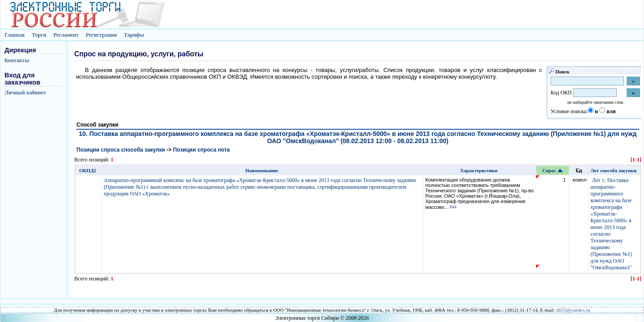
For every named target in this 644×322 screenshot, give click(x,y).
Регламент (66, 35)
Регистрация (101, 35)
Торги (39, 35)
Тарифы (134, 35)
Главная (15, 35)
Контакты (17, 60)
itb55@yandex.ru (573, 310)
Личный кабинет (25, 93)
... (451, 207)
